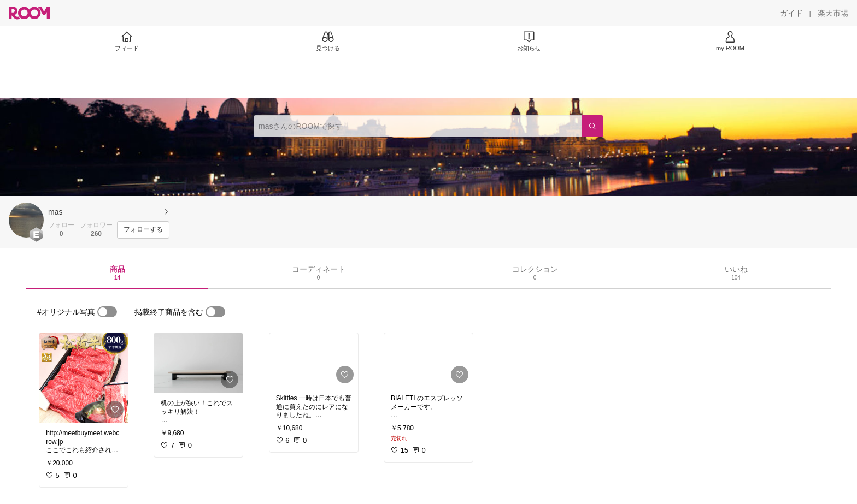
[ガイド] (791, 13)
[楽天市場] (833, 13)
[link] (84, 378)
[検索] (592, 126)
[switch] (107, 312)
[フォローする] (143, 230)
